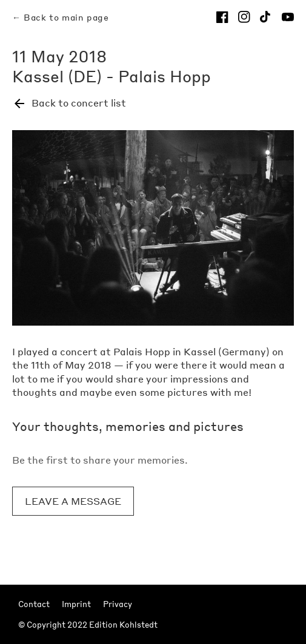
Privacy (118, 604)
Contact (34, 604)
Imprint (76, 604)
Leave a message (73, 501)
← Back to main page (60, 17)
